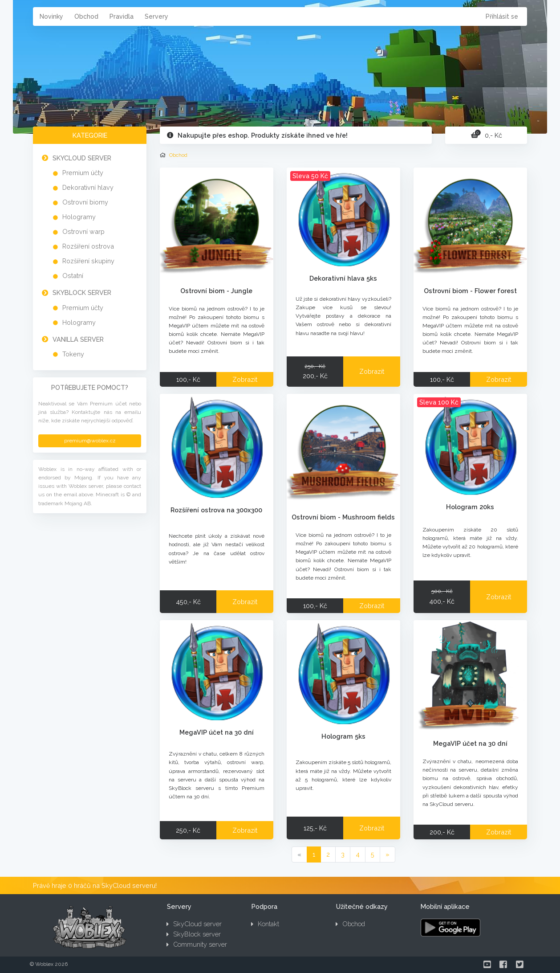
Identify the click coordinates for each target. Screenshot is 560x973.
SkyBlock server (82, 292)
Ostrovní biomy (85, 202)
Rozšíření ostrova (88, 246)
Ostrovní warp (83, 231)
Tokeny (73, 354)
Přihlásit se (502, 16)
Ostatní (73, 276)
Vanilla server (78, 339)
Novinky (51, 16)
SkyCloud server (82, 158)
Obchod (86, 16)
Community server (197, 944)
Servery (156, 16)
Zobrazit (245, 379)
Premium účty (83, 173)
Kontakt (265, 924)
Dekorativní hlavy (88, 187)
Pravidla (122, 16)
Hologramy (79, 217)
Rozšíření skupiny (88, 261)
